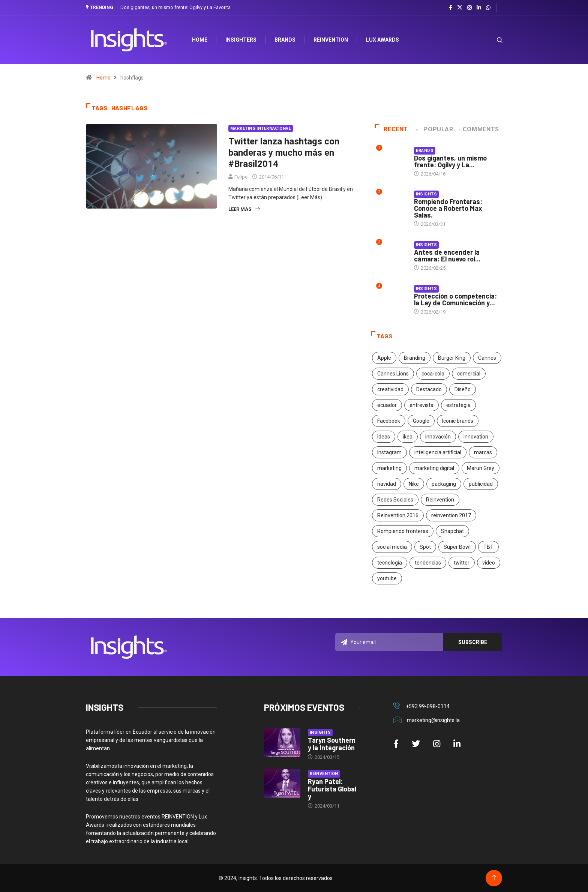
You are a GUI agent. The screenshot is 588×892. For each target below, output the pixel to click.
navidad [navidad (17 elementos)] (387, 484)
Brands (285, 40)
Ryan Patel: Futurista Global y (332, 789)
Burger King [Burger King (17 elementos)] (452, 358)
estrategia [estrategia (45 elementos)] (458, 405)
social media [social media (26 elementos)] (392, 547)
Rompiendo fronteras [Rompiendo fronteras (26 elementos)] (403, 531)
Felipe (241, 177)
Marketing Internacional (261, 128)
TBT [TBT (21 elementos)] (488, 547)
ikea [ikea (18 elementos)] (408, 437)
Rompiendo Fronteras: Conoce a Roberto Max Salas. (448, 208)
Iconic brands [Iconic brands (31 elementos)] (458, 421)
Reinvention (331, 40)
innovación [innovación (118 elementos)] (438, 437)
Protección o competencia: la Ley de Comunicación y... (455, 299)
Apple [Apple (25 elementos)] (384, 358)
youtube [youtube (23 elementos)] (387, 578)
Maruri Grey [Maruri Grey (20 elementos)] (481, 468)
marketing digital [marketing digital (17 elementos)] (434, 468)
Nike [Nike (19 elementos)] (414, 484)
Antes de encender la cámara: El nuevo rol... (447, 255)
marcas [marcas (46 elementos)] (483, 452)
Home (103, 78)
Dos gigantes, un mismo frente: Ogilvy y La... (450, 161)
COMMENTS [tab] (479, 129)
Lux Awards (383, 40)
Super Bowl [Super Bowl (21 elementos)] (457, 547)
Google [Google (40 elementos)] (421, 421)
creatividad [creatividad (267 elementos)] (390, 389)
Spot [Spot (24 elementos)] (425, 547)
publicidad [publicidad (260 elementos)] (481, 484)
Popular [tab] (435, 129)
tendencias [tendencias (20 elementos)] (428, 563)
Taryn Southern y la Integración (332, 744)
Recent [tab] (391, 129)
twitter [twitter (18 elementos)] (462, 563)
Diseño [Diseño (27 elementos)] (463, 389)
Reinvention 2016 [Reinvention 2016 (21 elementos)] (398, 515)
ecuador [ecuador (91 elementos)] (387, 405)
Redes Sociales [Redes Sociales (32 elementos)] (395, 500)
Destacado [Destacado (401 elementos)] (429, 389)
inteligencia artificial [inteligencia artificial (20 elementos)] (438, 452)
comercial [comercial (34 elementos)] (469, 374)
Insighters (241, 40)
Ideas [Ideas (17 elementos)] (384, 437)
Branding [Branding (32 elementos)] (415, 358)
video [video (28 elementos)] (489, 563)
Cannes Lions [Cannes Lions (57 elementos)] (393, 374)
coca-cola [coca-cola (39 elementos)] (433, 374)
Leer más (244, 209)
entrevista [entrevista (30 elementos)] (421, 405)
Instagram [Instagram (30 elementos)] (389, 452)
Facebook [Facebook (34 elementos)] (389, 421)
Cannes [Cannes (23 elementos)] (487, 358)
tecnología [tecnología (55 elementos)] (390, 563)
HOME (200, 40)
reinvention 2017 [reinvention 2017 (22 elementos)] (451, 515)
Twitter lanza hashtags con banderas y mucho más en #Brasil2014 (284, 153)
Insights (427, 194)
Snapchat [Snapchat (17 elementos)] (452, 531)
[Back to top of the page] (494, 878)
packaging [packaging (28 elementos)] (444, 484)
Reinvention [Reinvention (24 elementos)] (440, 500)
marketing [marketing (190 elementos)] (389, 468)
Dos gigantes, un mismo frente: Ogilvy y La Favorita (175, 7)
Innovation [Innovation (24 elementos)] (476, 437)
